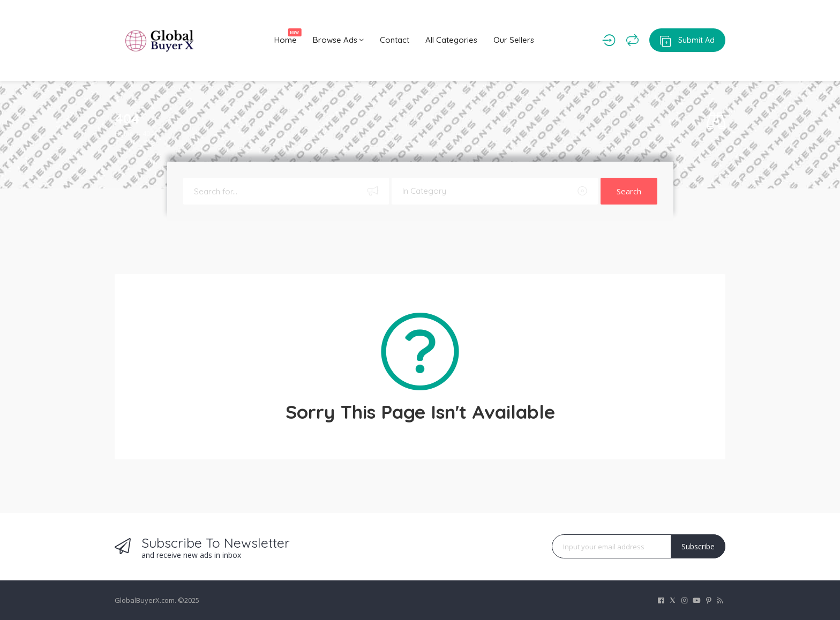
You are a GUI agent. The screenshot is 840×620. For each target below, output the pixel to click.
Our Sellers (514, 40)
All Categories (451, 40)
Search (629, 191)
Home (288, 37)
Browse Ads (338, 40)
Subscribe (698, 546)
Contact (395, 40)
